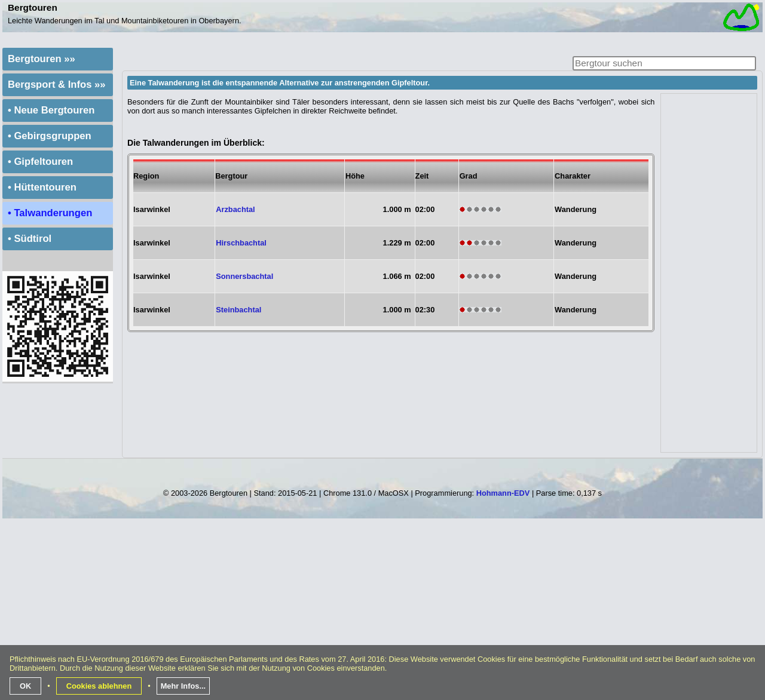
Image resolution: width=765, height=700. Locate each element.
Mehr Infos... (183, 686)
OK (25, 686)
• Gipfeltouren (40, 162)
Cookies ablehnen (99, 686)
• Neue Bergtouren (51, 110)
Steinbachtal (238, 310)
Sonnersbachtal (244, 276)
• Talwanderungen (50, 213)
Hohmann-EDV (503, 493)
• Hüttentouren (42, 187)
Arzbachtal (235, 209)
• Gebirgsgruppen (50, 136)
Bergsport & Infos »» (57, 85)
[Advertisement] (709, 273)
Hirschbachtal (241, 243)
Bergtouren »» (42, 59)
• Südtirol (30, 239)
